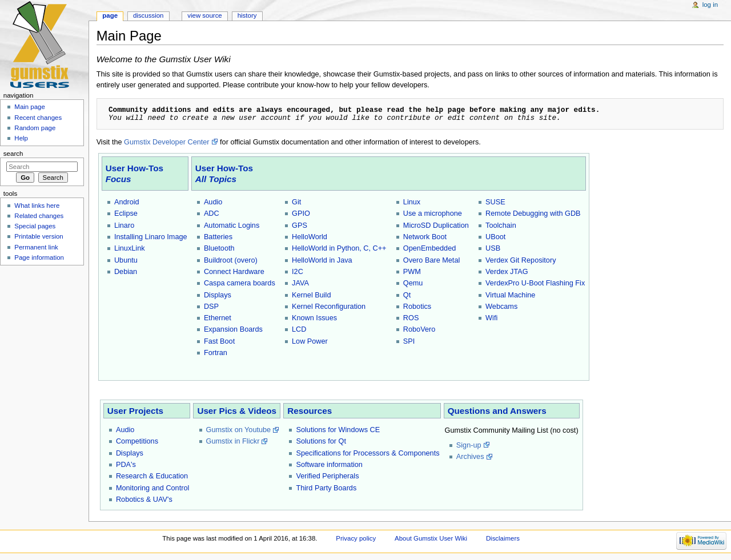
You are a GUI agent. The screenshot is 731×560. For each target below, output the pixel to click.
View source (204, 15)
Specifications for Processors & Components (367, 453)
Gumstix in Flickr (233, 441)
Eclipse (126, 213)
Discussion (148, 15)
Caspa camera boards (240, 283)
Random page (35, 128)
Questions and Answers (497, 411)
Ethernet (218, 318)
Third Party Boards (326, 488)
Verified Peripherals (327, 476)
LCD (299, 329)
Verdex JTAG (507, 272)
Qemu (413, 283)
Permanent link (36, 247)
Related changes (39, 216)
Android (127, 202)
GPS (300, 225)
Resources (310, 411)
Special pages (35, 226)
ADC (212, 213)
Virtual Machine (510, 295)
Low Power (310, 341)
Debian (126, 272)
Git (296, 202)
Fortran (216, 353)
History (247, 15)
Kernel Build (311, 295)
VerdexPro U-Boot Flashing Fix (535, 283)
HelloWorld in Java (322, 260)
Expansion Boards (233, 329)
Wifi (491, 318)
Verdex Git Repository (521, 260)
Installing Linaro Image (151, 237)
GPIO (301, 213)
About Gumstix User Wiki (431, 538)
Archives (470, 457)
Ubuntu (126, 260)
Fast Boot (219, 341)
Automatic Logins (232, 225)
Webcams (501, 307)
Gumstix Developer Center (167, 142)
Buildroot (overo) (231, 260)
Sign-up (469, 445)
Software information (329, 465)
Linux (412, 202)
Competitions (137, 441)
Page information (39, 257)
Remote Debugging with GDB (533, 213)
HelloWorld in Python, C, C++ (339, 248)
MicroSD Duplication (436, 225)
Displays (218, 295)
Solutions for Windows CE (338, 430)
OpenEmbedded (429, 248)
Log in (710, 5)
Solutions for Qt (321, 441)
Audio (213, 202)
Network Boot (425, 237)
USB (493, 248)
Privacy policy (356, 538)
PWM (412, 272)
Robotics (417, 307)
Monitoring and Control (152, 488)
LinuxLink (130, 248)
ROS (411, 318)
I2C (298, 272)
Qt (407, 295)
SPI (409, 341)
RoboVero (419, 329)
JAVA (300, 283)
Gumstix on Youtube (239, 430)
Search (13, 154)
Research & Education (152, 476)
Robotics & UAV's (144, 499)
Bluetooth (219, 248)
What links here (37, 206)
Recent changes (38, 118)
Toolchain (501, 225)
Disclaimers (503, 538)
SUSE (495, 202)
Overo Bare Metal (431, 260)
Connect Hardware (234, 272)
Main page (30, 107)
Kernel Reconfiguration (329, 307)
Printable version (39, 236)
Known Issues (314, 318)
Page (110, 15)
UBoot (495, 237)
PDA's (126, 465)
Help (21, 138)
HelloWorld (310, 237)
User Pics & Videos (237, 411)
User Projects (135, 411)
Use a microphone (433, 213)
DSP (211, 307)
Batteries (218, 237)
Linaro (124, 225)
